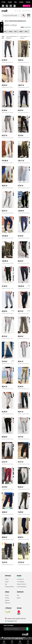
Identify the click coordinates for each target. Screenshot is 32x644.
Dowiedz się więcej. (19, 639)
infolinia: (7, 6)
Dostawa (21, 2)
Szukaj (24, 16)
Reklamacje (8, 603)
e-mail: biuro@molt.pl (22, 587)
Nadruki (19, 598)
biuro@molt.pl (3, 6)
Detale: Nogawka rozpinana (25, 37)
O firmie (3, 2)
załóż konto (15, 6)
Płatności (28, 2)
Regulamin (7, 600)
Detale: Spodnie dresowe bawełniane (12, 37)
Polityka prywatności (10, 587)
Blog (15, 2)
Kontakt (10, 2)
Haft (18, 595)
